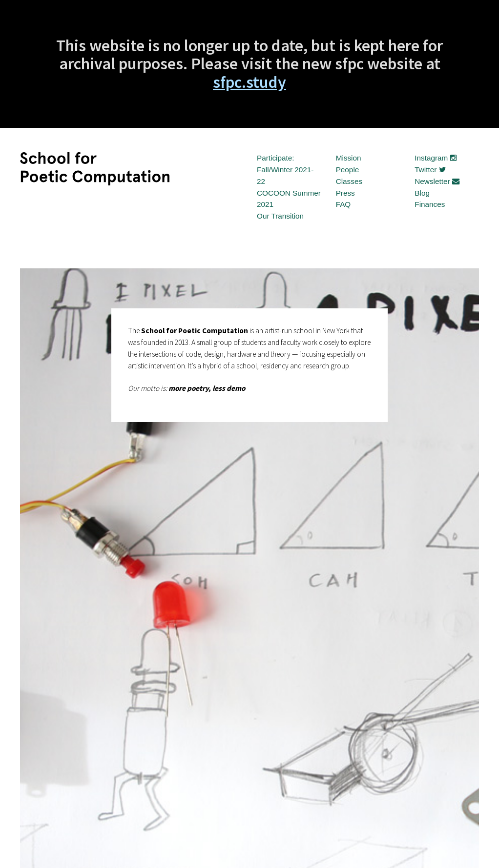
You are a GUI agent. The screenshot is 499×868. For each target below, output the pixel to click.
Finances (430, 204)
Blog (422, 193)
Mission (349, 158)
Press (345, 193)
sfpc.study (249, 82)
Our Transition (280, 216)
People (348, 170)
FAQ (343, 204)
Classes (349, 181)
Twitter (430, 170)
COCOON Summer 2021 (289, 199)
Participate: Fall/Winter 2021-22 (285, 170)
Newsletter (437, 181)
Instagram (435, 158)
